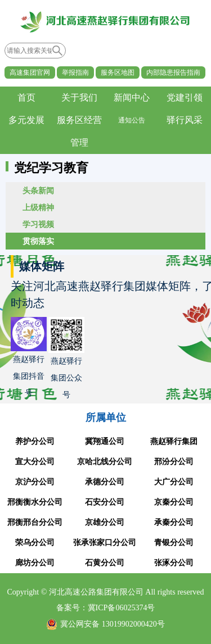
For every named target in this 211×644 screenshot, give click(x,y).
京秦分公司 (174, 502)
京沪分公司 (35, 482)
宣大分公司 (35, 462)
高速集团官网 (30, 72)
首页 (26, 97)
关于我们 (79, 97)
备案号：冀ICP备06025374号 (106, 608)
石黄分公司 (105, 563)
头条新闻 (38, 191)
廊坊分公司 (35, 563)
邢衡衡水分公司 (35, 502)
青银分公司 (174, 543)
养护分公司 (35, 441)
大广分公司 (174, 482)
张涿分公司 (174, 563)
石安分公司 (105, 502)
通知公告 (132, 120)
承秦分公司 (174, 522)
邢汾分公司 (174, 462)
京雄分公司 (105, 522)
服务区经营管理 (79, 131)
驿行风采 (185, 120)
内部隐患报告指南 (173, 72)
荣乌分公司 (35, 543)
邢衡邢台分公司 (35, 522)
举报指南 (75, 72)
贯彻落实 (38, 241)
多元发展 (26, 120)
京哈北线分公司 (105, 462)
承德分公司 (105, 482)
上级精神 (38, 207)
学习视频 (38, 224)
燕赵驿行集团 (174, 441)
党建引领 (185, 97)
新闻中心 (132, 97)
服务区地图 (118, 72)
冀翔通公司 (105, 441)
